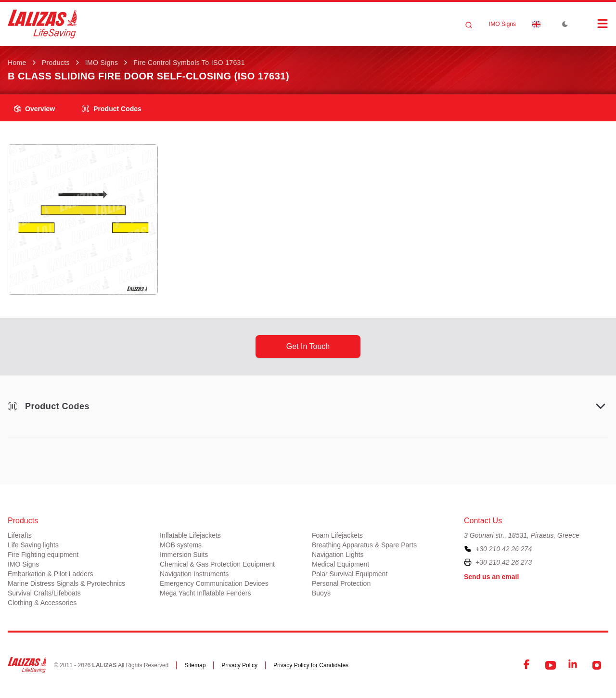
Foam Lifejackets (337, 535)
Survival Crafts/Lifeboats (44, 593)
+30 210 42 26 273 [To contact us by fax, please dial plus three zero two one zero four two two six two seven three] (504, 562)
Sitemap (195, 665)
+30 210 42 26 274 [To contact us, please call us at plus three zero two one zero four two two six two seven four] (504, 549)
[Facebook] (527, 665)
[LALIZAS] (42, 24)
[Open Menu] (593, 24)
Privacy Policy (239, 665)
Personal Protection (341, 583)
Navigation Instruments (194, 574)
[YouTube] (551, 665)
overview (34, 109)
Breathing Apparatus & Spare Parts (364, 545)
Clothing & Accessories (42, 603)
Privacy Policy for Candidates (311, 665)
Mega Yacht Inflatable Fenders (205, 593)
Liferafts (20, 535)
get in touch (308, 346)
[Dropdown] (536, 24)
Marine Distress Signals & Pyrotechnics (66, 583)
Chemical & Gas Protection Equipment (217, 564)
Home (17, 63)
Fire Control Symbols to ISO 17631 (189, 63)
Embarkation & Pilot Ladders (50, 574)
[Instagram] (597, 665)
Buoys (321, 593)
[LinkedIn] (574, 665)
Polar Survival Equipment (350, 574)
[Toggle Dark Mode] (565, 24)
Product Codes (112, 109)
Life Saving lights (33, 545)
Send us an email (491, 577)
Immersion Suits (184, 555)
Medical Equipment (340, 564)
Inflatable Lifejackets (190, 535)
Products (56, 63)
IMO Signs (502, 24)
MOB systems (181, 545)
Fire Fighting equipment (43, 555)
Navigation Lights (338, 555)
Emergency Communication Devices (214, 583)
